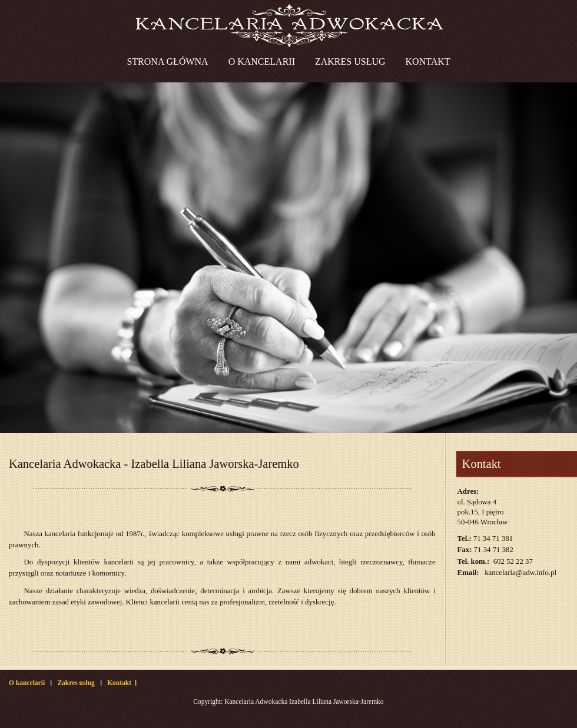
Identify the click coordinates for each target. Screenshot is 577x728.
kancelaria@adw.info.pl (520, 573)
